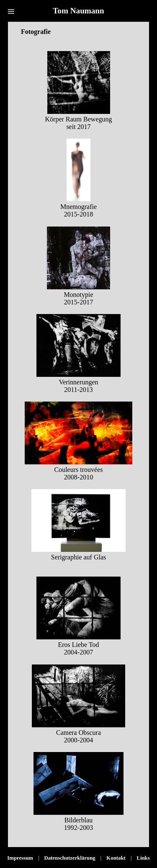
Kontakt (116, 858)
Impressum (20, 858)
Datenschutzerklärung (69, 858)
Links (143, 858)
